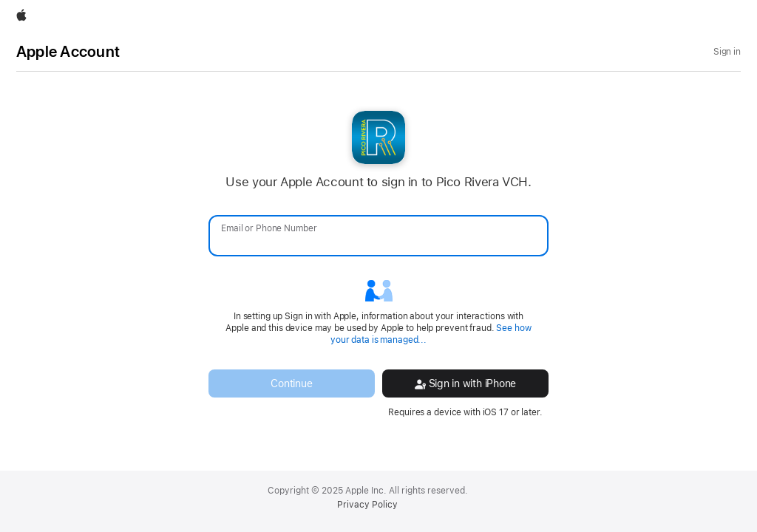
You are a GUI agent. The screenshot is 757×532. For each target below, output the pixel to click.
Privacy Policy (367, 505)
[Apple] (21, 16)
